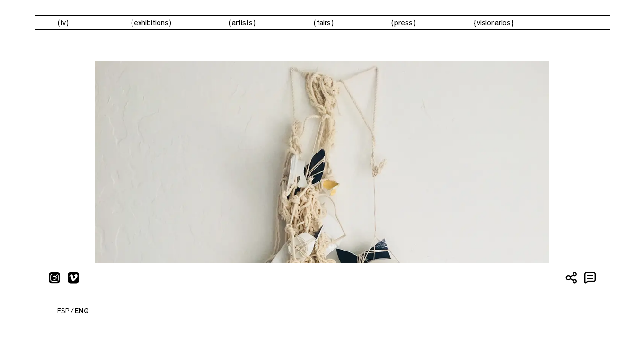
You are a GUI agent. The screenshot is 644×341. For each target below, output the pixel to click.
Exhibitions (151, 23)
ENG (82, 311)
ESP (63, 311)
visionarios (494, 23)
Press (403, 23)
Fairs (324, 23)
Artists (242, 23)
